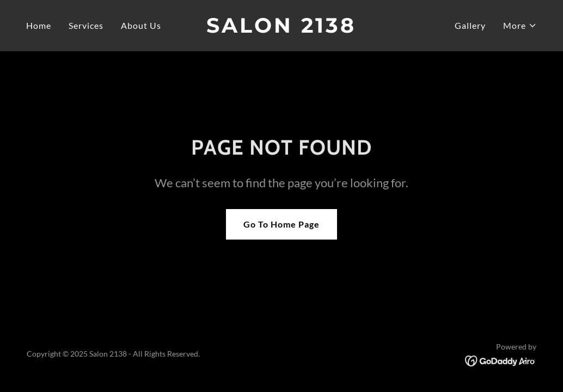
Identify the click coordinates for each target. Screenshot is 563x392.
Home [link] (39, 25)
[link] (282, 29)
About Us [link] (141, 25)
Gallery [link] (470, 25)
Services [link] (86, 25)
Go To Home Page (281, 224)
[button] (520, 26)
